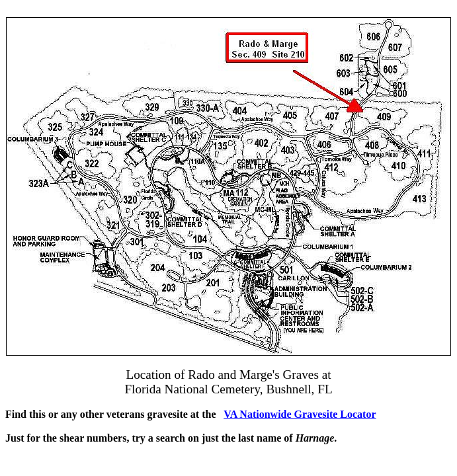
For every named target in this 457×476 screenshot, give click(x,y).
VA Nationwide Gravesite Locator (300, 414)
